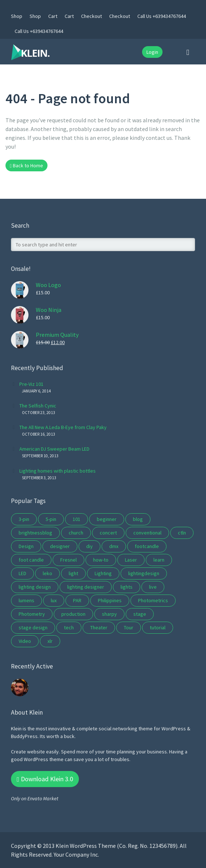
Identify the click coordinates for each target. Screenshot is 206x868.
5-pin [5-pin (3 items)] (51, 519)
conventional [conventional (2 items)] (147, 533)
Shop (17, 16)
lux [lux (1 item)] (54, 600)
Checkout (91, 16)
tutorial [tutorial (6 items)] (158, 627)
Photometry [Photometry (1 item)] (32, 614)
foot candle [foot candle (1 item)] (31, 560)
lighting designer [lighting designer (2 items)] (86, 587)
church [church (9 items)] (76, 533)
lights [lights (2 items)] (127, 587)
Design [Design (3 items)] (26, 546)
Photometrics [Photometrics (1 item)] (153, 600)
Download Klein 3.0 (45, 779)
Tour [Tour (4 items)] (129, 627)
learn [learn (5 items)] (159, 560)
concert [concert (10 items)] (108, 533)
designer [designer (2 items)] (60, 546)
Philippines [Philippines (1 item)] (110, 600)
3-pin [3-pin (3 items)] (24, 519)
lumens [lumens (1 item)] (26, 600)
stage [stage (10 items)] (140, 614)
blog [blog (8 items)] (138, 519)
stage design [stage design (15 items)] (33, 627)
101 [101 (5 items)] (77, 519)
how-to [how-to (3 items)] (101, 560)
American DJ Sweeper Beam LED (54, 449)
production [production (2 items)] (73, 614)
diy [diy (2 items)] (89, 546)
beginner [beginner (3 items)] (107, 519)
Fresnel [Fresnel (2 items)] (68, 560)
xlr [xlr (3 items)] (50, 641)
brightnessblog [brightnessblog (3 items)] (35, 533)
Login (152, 52)
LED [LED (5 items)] (22, 573)
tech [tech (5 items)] (69, 627)
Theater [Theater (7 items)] (99, 627)
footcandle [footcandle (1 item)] (147, 546)
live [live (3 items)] (153, 587)
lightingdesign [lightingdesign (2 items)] (144, 573)
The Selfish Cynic (38, 406)
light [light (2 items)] (73, 573)
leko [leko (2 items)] (47, 573)
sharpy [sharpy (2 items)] (109, 614)
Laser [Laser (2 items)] (131, 560)
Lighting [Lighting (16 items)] (103, 573)
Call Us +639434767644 (162, 16)
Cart (53, 16)
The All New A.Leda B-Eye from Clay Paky (63, 427)
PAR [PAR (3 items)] (77, 600)
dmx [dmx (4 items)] (114, 546)
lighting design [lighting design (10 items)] (35, 587)
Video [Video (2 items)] (25, 641)
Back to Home (26, 165)
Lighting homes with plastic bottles (58, 471)
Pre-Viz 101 (31, 384)
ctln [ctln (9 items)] (182, 533)
